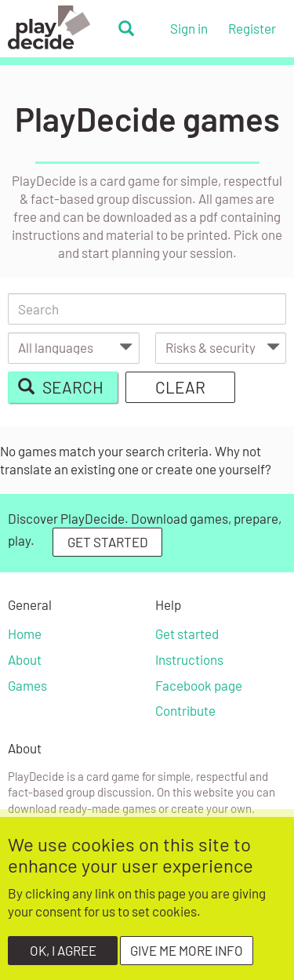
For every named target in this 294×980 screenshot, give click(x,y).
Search (60, 387)
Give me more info (187, 959)
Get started (187, 633)
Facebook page (199, 685)
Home (25, 633)
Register (252, 28)
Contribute (185, 710)
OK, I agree (63, 959)
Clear (180, 387)
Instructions (189, 659)
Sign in (189, 28)
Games (27, 685)
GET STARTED (108, 542)
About (25, 659)
